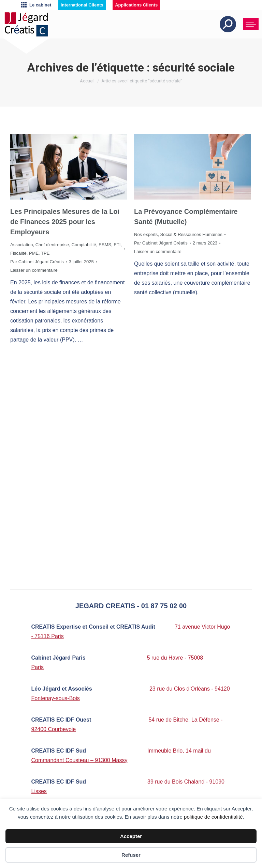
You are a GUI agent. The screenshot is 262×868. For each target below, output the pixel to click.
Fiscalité (18, 253)
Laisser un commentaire (34, 270)
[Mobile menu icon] (251, 24)
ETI (117, 245)
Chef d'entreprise (52, 245)
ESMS (105, 245)
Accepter (131, 836)
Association (21, 245)
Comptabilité (84, 245)
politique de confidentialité (213, 817)
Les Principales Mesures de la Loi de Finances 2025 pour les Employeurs (65, 222)
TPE (45, 253)
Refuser (131, 855)
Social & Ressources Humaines (191, 234)
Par (37, 262)
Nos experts (146, 234)
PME (34, 253)
